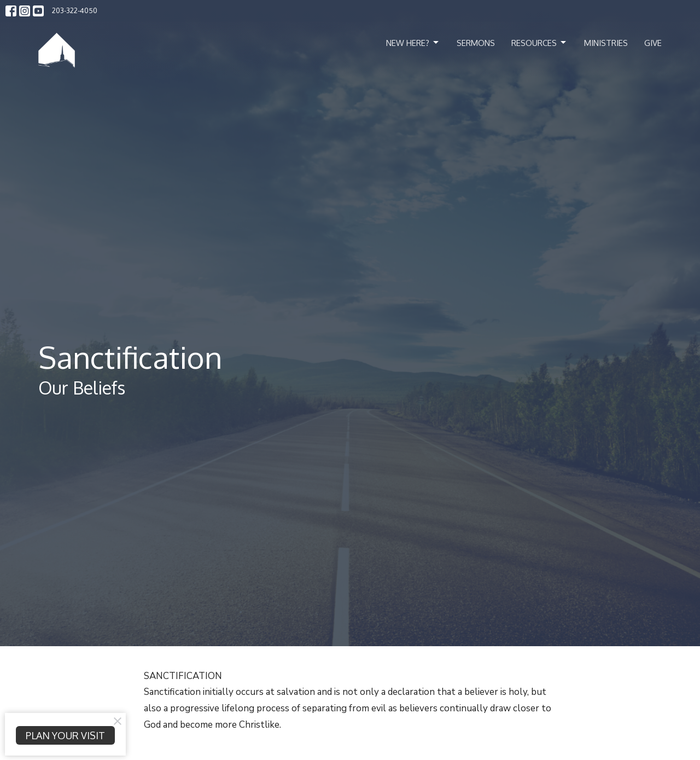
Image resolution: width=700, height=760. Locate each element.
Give (653, 43)
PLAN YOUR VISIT (65, 735)
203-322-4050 (75, 10)
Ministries (606, 43)
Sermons (476, 43)
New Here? (413, 43)
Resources (539, 43)
